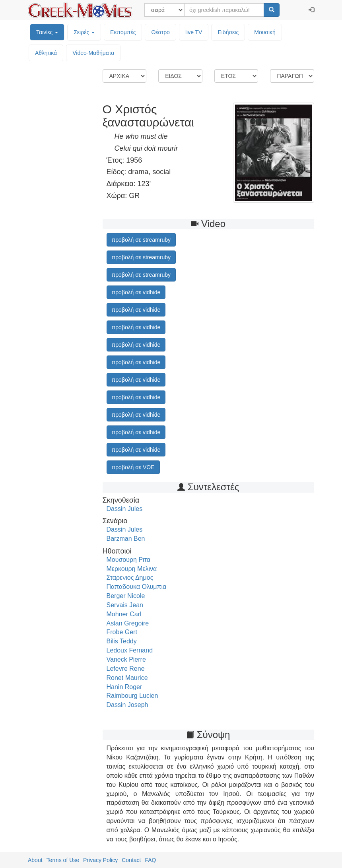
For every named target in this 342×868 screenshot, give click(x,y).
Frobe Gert (122, 632)
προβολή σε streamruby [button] (141, 240)
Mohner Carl (124, 614)
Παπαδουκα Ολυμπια (137, 587)
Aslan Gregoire (128, 623)
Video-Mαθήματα (93, 53)
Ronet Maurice (127, 678)
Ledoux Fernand (130, 650)
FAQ (150, 860)
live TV (194, 32)
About (35, 860)
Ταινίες (47, 32)
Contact (131, 860)
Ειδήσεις (228, 32)
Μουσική (265, 32)
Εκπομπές (123, 32)
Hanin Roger (124, 687)
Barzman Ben (126, 539)
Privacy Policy (100, 860)
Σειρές (84, 32)
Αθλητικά (46, 53)
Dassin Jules (125, 509)
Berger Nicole (126, 596)
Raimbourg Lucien (132, 696)
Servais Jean (125, 605)
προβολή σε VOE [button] (133, 467)
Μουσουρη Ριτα (129, 560)
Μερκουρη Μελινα (132, 569)
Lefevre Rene (126, 669)
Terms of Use (63, 860)
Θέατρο (160, 32)
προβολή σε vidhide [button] (136, 292)
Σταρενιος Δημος (130, 578)
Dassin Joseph (127, 705)
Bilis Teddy (122, 641)
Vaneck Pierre (126, 659)
